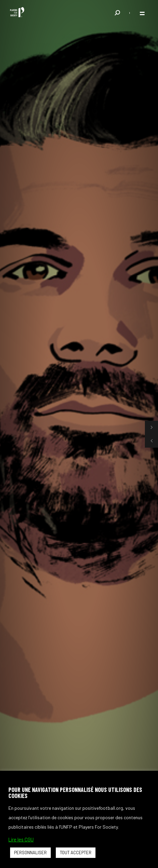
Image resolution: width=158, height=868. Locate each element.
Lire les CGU (21, 839)
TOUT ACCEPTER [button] (76, 853)
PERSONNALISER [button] (30, 853)
